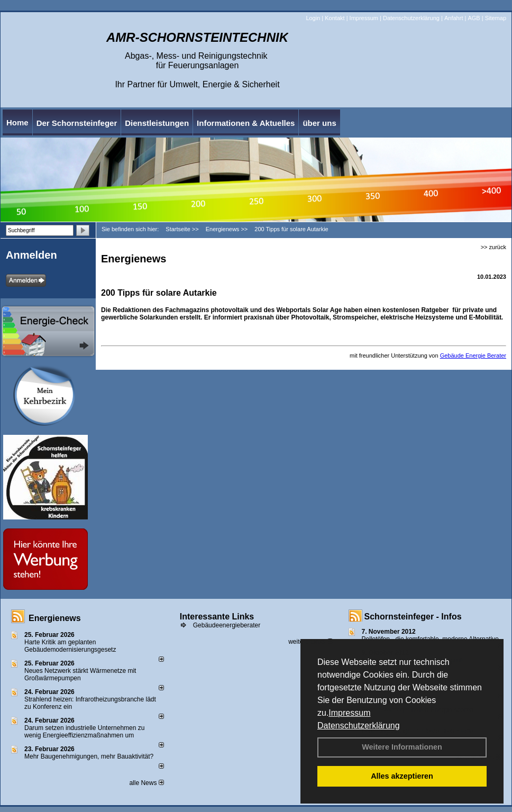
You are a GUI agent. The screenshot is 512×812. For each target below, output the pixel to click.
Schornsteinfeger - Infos (413, 617)
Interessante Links (217, 617)
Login (313, 18)
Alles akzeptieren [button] (402, 776)
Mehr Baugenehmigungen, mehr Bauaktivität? (89, 756)
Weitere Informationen (402, 747)
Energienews (55, 618)
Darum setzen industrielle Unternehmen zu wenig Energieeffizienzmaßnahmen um (84, 732)
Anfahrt (454, 18)
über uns (319, 123)
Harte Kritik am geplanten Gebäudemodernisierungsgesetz (70, 646)
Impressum (349, 713)
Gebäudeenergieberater (227, 625)
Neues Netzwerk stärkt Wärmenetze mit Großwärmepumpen (80, 674)
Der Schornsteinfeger (77, 123)
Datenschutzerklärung (359, 726)
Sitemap (496, 18)
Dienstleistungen (157, 123)
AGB (474, 18)
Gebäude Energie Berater (473, 355)
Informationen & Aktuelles (246, 123)
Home (17, 122)
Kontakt (335, 18)
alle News (146, 783)
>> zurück (493, 247)
